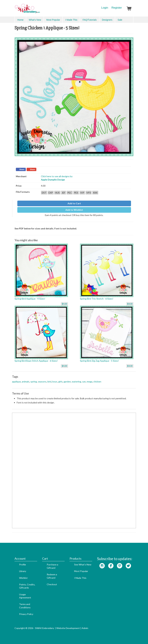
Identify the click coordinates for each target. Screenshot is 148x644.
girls (60, 382)
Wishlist (23, 578)
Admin (85, 628)
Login (105, 8)
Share (22, 169)
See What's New (83, 564)
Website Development (68, 628)
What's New (35, 20)
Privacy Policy (26, 614)
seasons (42, 382)
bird (49, 382)
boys (55, 382)
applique (16, 382)
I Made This (71, 20)
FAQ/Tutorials (90, 20)
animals (26, 382)
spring (34, 382)
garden (67, 382)
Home (20, 20)
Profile (23, 564)
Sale (120, 20)
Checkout (52, 584)
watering (76, 382)
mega (90, 382)
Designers (107, 20)
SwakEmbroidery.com (39, 10)
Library (23, 571)
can (84, 382)
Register (117, 8)
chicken (97, 382)
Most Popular (53, 20)
